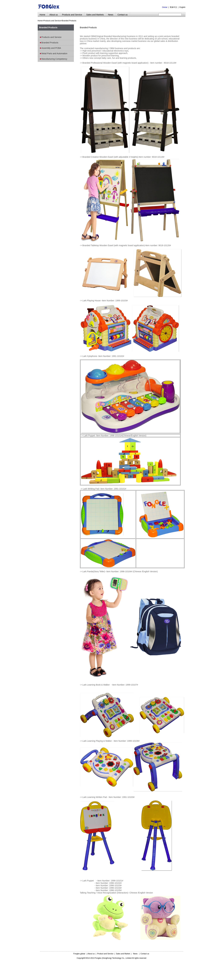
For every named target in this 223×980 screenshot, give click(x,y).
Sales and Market (123, 954)
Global (165, 7)
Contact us (145, 954)
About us (91, 954)
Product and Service (105, 954)
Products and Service (52, 21)
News (135, 954)
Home (40, 21)
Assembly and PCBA (51, 48)
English (182, 7)
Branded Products (69, 21)
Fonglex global (80, 954)
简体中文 (173, 7)
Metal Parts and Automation (54, 53)
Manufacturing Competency (54, 59)
